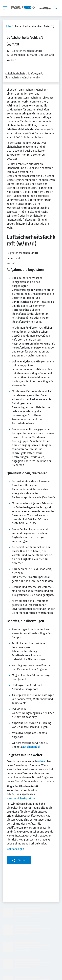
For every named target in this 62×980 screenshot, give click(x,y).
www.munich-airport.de (21, 785)
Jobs (9, 26)
